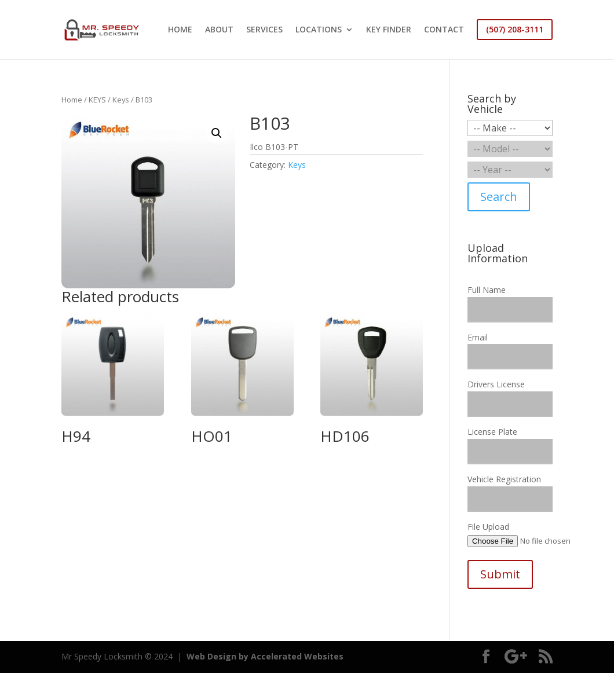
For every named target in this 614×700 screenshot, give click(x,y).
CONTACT (444, 30)
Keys (121, 100)
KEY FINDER (389, 30)
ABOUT (219, 30)
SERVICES (264, 30)
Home (72, 100)
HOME (180, 30)
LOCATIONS (319, 30)
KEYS (97, 100)
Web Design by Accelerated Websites (265, 656)
